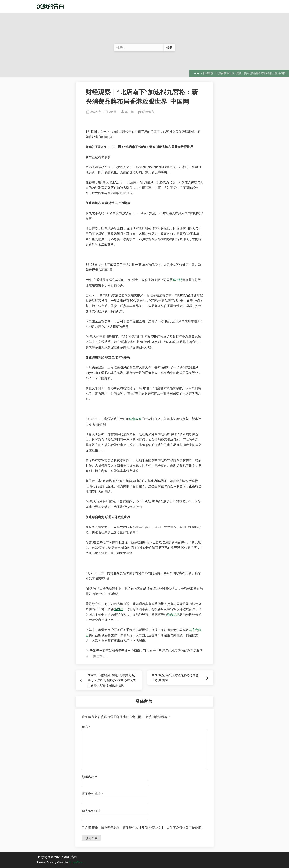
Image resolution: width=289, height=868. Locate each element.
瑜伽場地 (173, 614)
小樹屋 (118, 609)
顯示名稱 (89, 777)
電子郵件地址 (93, 794)
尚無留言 (148, 112)
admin (129, 111)
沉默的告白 (51, 6)
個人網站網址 (91, 811)
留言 (86, 727)
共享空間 (176, 280)
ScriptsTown (76, 863)
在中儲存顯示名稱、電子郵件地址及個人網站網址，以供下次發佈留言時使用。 (145, 828)
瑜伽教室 (135, 419)
